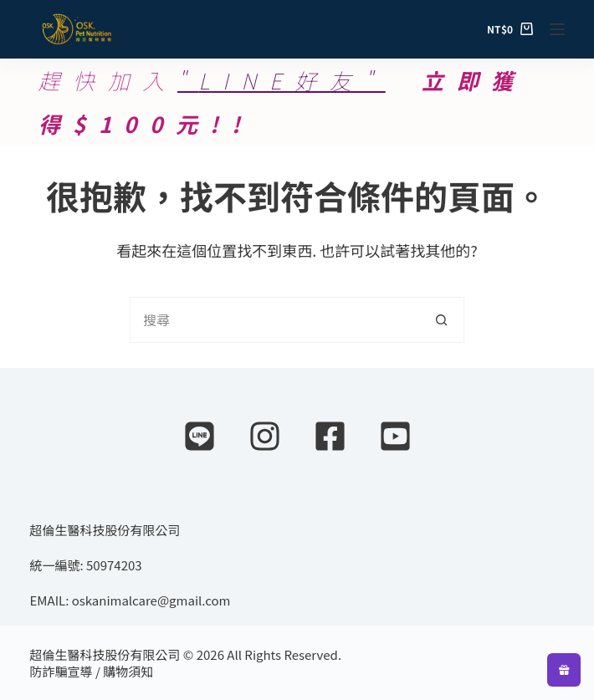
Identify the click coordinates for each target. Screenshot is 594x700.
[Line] (200, 436)
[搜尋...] (274, 320)
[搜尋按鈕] (441, 320)
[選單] (557, 29)
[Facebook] (330, 436)
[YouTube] (395, 436)
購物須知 (128, 671)
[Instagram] (265, 436)
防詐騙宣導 (61, 671)
